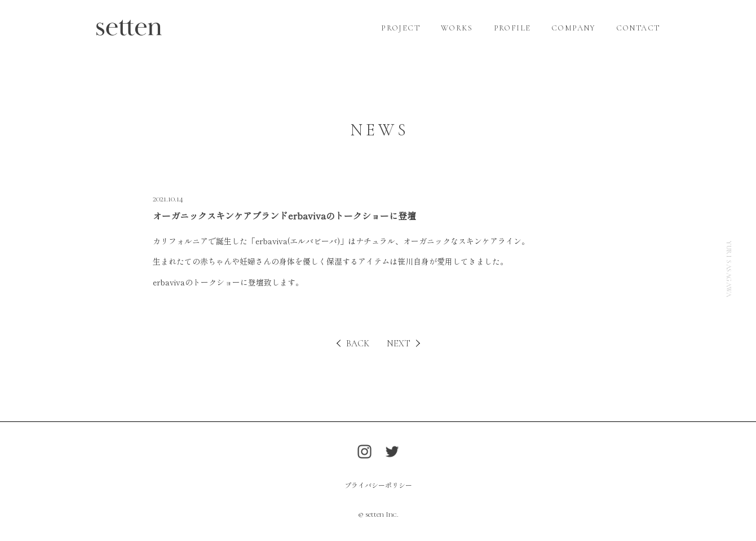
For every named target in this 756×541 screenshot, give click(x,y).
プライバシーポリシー (378, 485)
